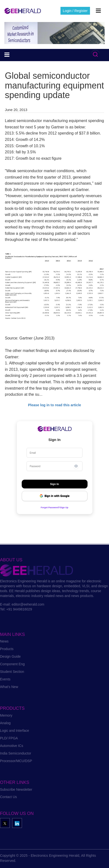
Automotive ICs (12, 746)
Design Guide (10, 656)
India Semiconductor (16, 753)
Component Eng (12, 664)
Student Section (12, 672)
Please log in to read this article (55, 405)
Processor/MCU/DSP (16, 761)
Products (7, 649)
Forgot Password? (50, 507)
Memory (6, 715)
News (4, 641)
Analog (5, 723)
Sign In (54, 484)
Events (5, 679)
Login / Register (75, 11)
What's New (9, 687)
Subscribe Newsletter (16, 789)
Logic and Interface (15, 731)
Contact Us (8, 797)
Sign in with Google (54, 496)
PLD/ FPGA (9, 738)
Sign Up (64, 507)
